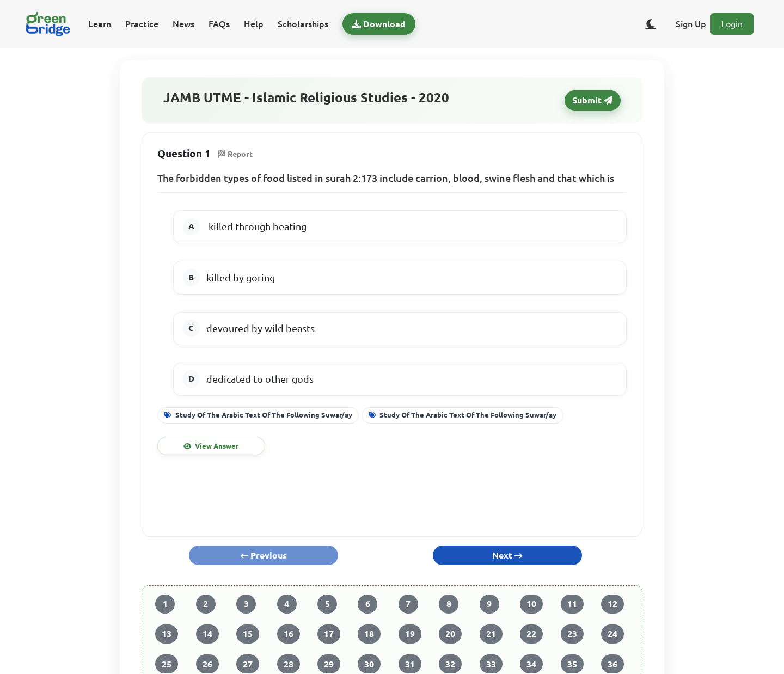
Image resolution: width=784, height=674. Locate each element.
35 (572, 664)
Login (732, 24)
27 (248, 664)
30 (369, 664)
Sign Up (691, 24)
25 (167, 664)
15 (248, 634)
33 (491, 664)
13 (167, 634)
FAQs (219, 24)
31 (410, 664)
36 (612, 664)
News (183, 24)
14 (207, 634)
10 (531, 604)
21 (491, 634)
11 (572, 604)
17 (329, 634)
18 (369, 634)
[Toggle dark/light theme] (651, 24)
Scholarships (303, 24)
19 (410, 634)
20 (450, 634)
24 (612, 634)
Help (254, 24)
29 (329, 664)
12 (612, 604)
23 (572, 634)
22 (531, 634)
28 (289, 664)
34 (531, 664)
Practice (142, 24)
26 (207, 664)
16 (289, 634)
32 (450, 664)
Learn (100, 24)
